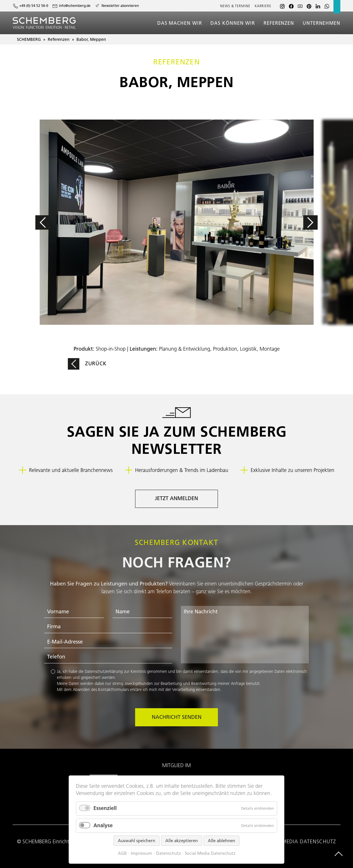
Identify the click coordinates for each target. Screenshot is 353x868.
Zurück (96, 364)
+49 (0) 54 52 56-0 (34, 6)
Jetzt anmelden (176, 498)
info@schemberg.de (75, 6)
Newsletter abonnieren (120, 6)
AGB (122, 853)
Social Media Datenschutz (210, 853)
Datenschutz (168, 853)
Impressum (141, 853)
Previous (60, 222)
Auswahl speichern (137, 841)
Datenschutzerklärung (104, 671)
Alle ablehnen (221, 841)
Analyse (103, 825)
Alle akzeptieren (182, 841)
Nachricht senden (177, 717)
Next (293, 222)
